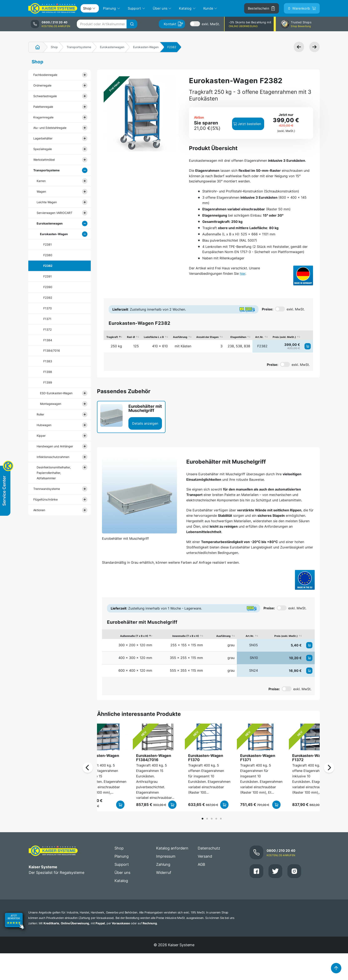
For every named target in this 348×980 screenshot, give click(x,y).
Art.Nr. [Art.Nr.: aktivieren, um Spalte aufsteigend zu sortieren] (259, 337)
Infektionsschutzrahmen (53, 457)
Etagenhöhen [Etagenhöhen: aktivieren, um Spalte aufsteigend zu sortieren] (238, 337)
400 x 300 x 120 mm (135, 658)
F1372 (47, 329)
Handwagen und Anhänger (55, 446)
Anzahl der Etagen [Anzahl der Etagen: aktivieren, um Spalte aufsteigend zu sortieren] (207, 337)
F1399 (48, 382)
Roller (40, 414)
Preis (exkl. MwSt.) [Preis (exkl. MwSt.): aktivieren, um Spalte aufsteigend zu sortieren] (284, 337)
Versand (205, 856)
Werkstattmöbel (44, 160)
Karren (41, 181)
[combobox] (107, 24)
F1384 (48, 340)
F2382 (48, 266)
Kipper (41, 436)
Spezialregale (43, 149)
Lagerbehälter (43, 138)
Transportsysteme (79, 47)
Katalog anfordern (172, 848)
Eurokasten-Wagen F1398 (102, 758)
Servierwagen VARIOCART (55, 213)
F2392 (48, 298)
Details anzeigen (145, 423)
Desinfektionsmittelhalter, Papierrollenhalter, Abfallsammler (54, 473)
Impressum (166, 856)
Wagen (41, 191)
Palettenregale (43, 107)
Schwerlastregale (45, 96)
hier (243, 274)
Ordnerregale (42, 85)
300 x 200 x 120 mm (135, 645)
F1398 (48, 372)
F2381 (48, 244)
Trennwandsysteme (47, 489)
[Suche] (132, 24)
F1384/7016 (52, 351)
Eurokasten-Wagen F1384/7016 (154, 758)
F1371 (47, 319)
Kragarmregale (43, 117)
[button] (203, 819)
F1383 (48, 361)
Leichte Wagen (47, 202)
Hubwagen (44, 425)
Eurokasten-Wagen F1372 (310, 758)
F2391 (48, 276)
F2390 (48, 287)
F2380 (48, 255)
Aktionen (39, 510)
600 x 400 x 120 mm (135, 670)
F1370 (48, 308)
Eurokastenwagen (112, 47)
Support (122, 864)
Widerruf (164, 873)
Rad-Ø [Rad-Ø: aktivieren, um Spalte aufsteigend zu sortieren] (131, 337)
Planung (122, 856)
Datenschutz (209, 848)
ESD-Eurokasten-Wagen (56, 393)
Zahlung (163, 864)
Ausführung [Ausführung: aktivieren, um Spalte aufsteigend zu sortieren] (180, 337)
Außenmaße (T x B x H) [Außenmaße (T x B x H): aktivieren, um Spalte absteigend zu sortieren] (134, 636)
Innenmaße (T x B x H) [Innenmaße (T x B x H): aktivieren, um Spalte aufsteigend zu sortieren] (186, 636)
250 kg (116, 346)
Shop (54, 47)
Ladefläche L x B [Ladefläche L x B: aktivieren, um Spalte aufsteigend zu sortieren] (154, 337)
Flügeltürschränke (45, 499)
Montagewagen (51, 404)
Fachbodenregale (45, 75)
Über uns (122, 873)
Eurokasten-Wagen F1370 (206, 758)
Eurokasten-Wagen (146, 47)
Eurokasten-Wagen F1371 (258, 758)
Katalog (121, 881)
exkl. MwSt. (211, 24)
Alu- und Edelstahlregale (50, 128)
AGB (201, 864)
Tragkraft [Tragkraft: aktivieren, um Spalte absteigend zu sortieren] (112, 337)
